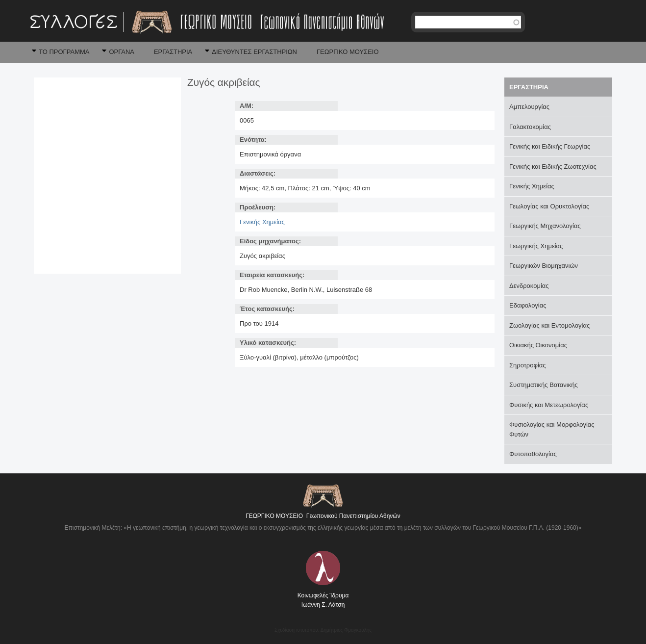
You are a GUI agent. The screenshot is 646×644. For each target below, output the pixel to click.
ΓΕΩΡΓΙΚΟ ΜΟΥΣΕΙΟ (348, 52)
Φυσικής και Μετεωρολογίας (549, 405)
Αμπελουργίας (529, 107)
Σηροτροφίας (528, 365)
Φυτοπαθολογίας (533, 454)
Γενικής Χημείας (262, 222)
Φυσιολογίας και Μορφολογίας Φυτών (552, 429)
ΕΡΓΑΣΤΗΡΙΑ (173, 52)
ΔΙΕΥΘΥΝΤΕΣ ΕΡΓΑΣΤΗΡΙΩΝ (254, 52)
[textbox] (468, 22)
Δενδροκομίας (529, 286)
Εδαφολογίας (528, 305)
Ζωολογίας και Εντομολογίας (549, 325)
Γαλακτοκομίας (530, 127)
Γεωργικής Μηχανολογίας (545, 226)
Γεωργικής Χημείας (536, 246)
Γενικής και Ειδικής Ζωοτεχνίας (553, 167)
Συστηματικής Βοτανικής (544, 385)
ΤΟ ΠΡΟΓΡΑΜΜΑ (64, 52)
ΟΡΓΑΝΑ (121, 52)
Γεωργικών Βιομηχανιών (544, 266)
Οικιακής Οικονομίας (538, 345)
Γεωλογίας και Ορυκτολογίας (549, 206)
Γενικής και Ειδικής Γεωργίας (550, 146)
